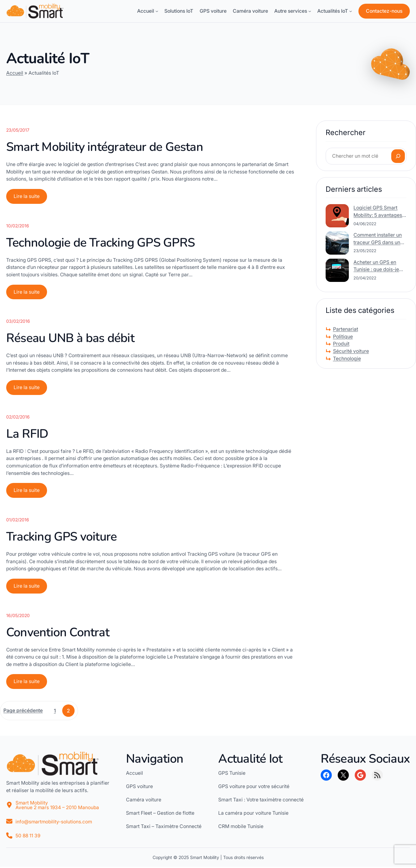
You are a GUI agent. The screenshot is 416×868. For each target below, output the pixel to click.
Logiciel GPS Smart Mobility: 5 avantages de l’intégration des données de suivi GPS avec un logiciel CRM (378, 212)
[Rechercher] (398, 156)
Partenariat (346, 329)
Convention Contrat (58, 633)
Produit (341, 344)
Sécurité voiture (351, 351)
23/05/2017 (18, 130)
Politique (343, 337)
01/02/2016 (18, 520)
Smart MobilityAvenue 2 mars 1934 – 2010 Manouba (58, 806)
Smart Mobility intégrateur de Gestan (105, 147)
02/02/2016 (18, 417)
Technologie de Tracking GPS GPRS (100, 243)
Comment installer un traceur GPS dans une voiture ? (378, 239)
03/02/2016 (18, 321)
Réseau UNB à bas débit (70, 338)
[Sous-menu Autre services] (310, 11)
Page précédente (23, 711)
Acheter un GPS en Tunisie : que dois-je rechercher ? (376, 266)
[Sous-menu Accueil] (157, 11)
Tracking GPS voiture (61, 537)
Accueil (15, 73)
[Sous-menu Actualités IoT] (351, 11)
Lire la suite (29, 198)
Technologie (347, 359)
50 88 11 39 (28, 837)
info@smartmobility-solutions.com (54, 823)
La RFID (27, 434)
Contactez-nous (384, 11)
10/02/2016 (18, 226)
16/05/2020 (18, 616)
